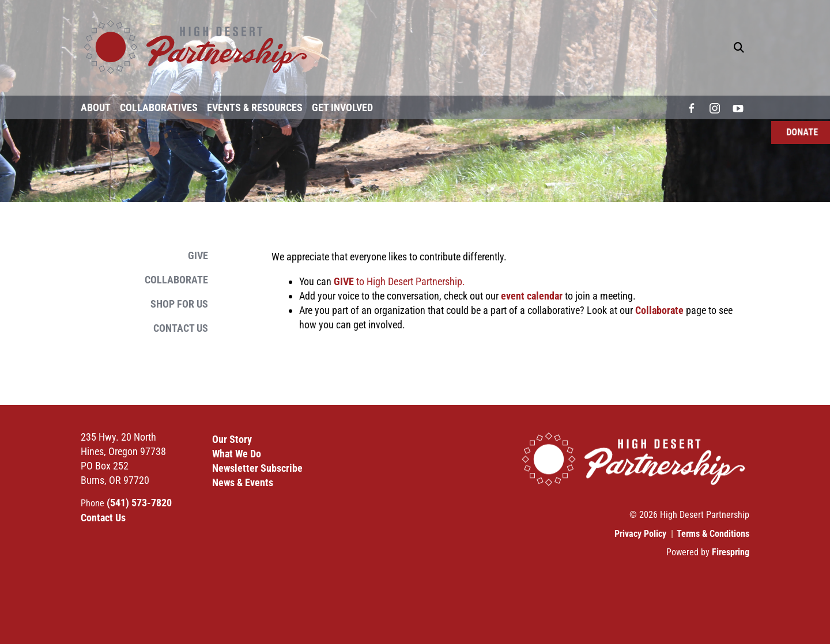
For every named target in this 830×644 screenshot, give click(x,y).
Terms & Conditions (713, 534)
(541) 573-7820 (139, 503)
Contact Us (181, 328)
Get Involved (342, 107)
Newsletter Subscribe (257, 468)
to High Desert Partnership (398, 281)
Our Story (232, 439)
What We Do (237, 454)
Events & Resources (255, 107)
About (96, 107)
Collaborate (176, 280)
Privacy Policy (640, 534)
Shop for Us (179, 304)
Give (198, 255)
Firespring (731, 552)
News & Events (243, 482)
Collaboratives (159, 107)
